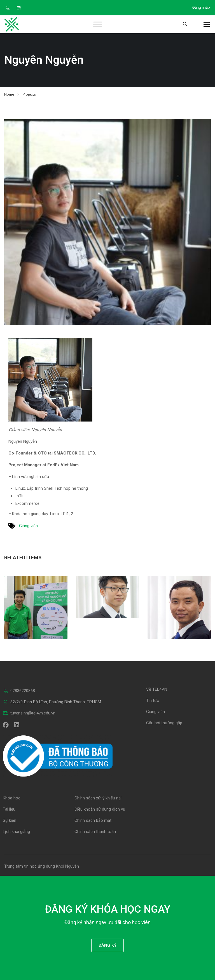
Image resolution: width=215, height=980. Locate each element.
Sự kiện (10, 820)
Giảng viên (28, 526)
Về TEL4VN (157, 689)
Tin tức (153, 700)
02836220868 (19, 691)
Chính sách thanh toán (95, 832)
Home (9, 94)
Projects (29, 94)
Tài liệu (9, 809)
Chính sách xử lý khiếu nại (98, 798)
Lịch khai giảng (16, 832)
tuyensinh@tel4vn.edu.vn (29, 713)
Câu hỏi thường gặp (164, 723)
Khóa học (12, 798)
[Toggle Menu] (98, 24)
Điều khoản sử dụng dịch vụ (100, 809)
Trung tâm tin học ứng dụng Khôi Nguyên (42, 866)
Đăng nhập (201, 7)
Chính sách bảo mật (93, 820)
